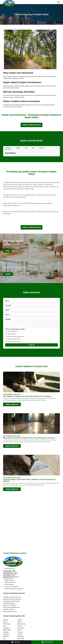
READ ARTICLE (12, 404)
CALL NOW (16, 642)
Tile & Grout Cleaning (14, 342)
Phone (7, 315)
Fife (4, 638)
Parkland (6, 636)
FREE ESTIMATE (47, 642)
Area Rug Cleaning (9, 603)
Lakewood (6, 634)
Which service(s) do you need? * (15, 329)
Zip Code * (8, 305)
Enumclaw (21, 628)
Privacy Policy (8, 585)
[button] (3, 158)
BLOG (8, 274)
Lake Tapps (21, 638)
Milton (19, 630)
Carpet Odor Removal (10, 612)
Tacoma (20, 632)
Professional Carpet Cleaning (12, 599)
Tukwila (20, 620)
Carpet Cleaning (12, 332)
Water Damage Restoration (16, 337)
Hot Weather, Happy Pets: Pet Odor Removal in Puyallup (27, 396)
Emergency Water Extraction (12, 597)
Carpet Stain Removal (14, 339)
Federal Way (21, 624)
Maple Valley (7, 630)
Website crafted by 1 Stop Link (13, 589)
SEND (31, 345)
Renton (5, 620)
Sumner (20, 634)
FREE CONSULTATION (32, 125)
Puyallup (6, 632)
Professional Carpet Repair (11, 601)
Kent (5, 626)
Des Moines (7, 624)
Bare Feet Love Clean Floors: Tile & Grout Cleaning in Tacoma (29, 438)
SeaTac (5, 622)
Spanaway (21, 636)
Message (8, 319)
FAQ (7, 251)
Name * (7, 301)
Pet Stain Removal (9, 610)
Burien (20, 622)
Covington (6, 628)
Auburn (20, 626)
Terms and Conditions (11, 587)
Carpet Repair (11, 334)
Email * (7, 310)
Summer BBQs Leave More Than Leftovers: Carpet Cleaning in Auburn (29, 480)
